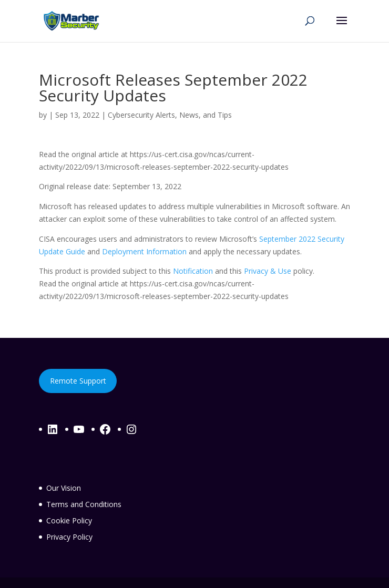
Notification (193, 271)
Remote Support (78, 381)
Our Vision (64, 488)
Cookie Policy (69, 520)
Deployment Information (144, 251)
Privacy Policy (69, 537)
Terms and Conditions (84, 504)
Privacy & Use (268, 271)
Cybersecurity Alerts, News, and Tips (170, 115)
